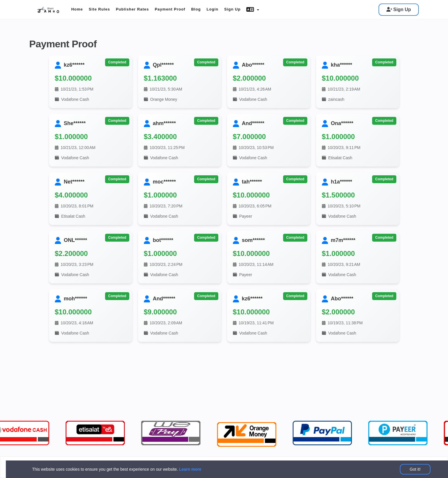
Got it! (415, 469)
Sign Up (399, 9)
